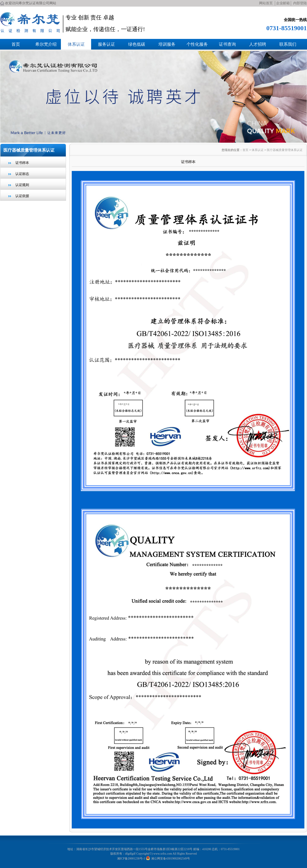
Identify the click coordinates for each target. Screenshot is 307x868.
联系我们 (288, 44)
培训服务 (167, 44)
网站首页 (266, 3)
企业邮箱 (283, 3)
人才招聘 (258, 44)
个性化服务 (197, 44)
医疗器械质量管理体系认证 (285, 150)
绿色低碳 (137, 44)
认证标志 (22, 174)
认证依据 (22, 196)
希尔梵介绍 (46, 44)
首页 (16, 44)
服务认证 (106, 44)
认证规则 (22, 185)
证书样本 (22, 163)
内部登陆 (300, 3)
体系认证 (76, 44)
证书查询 (227, 44)
